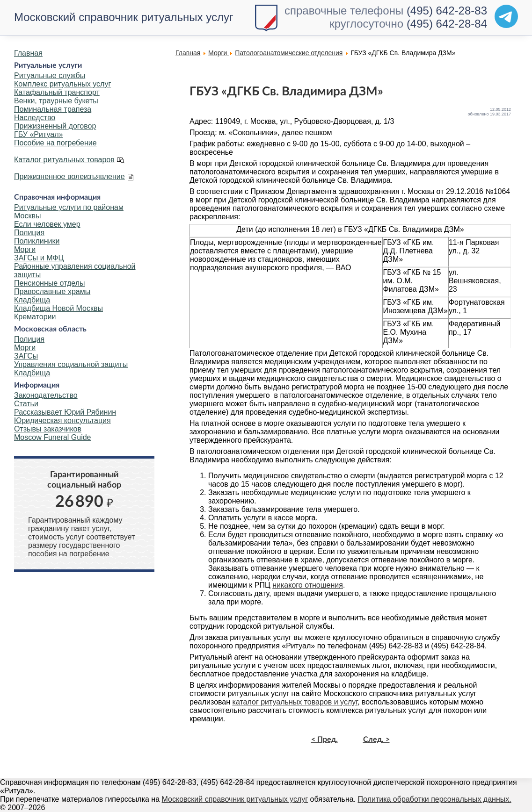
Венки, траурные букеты (56, 101)
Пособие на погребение (55, 143)
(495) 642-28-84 (447, 24)
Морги (25, 249)
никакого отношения (308, 585)
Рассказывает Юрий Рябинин (65, 412)
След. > (376, 740)
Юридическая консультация (62, 420)
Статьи (26, 404)
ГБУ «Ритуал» (38, 134)
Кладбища (32, 300)
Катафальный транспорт (57, 92)
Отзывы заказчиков (48, 429)
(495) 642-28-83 (447, 11)
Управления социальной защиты (71, 364)
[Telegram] (506, 16)
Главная (28, 53)
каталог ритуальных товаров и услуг (295, 702)
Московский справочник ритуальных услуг (124, 17)
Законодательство (46, 395)
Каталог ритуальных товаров (64, 160)
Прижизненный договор (55, 126)
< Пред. (324, 740)
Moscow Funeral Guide (53, 437)
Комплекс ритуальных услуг (62, 84)
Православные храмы (52, 291)
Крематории (35, 317)
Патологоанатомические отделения (289, 53)
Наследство (35, 118)
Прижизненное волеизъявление (69, 176)
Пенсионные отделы (49, 283)
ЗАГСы (26, 356)
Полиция (29, 233)
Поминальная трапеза (53, 109)
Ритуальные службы (50, 75)
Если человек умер (47, 224)
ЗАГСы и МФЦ (39, 258)
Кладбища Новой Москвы (58, 308)
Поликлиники (37, 241)
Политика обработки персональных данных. (435, 799)
